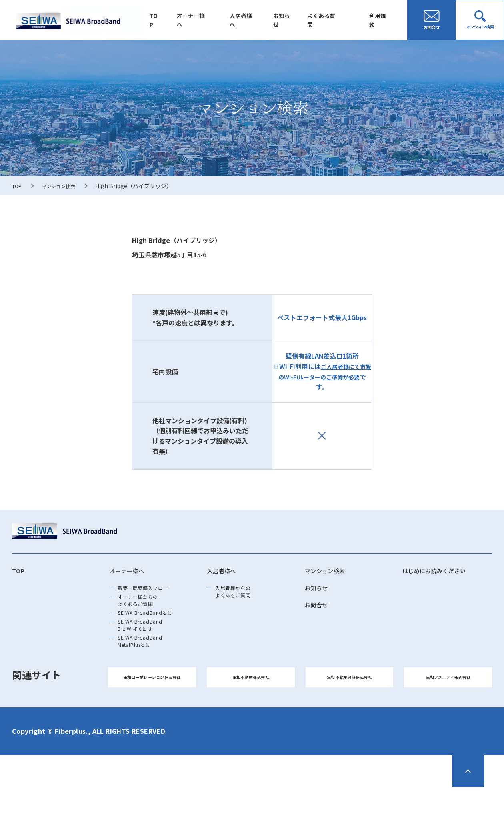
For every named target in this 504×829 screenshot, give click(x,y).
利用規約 (382, 20)
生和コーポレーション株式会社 (152, 715)
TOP (174, 20)
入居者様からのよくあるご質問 (241, 598)
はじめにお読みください (443, 572)
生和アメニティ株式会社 (448, 715)
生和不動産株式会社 (251, 715)
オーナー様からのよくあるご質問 (146, 611)
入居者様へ (255, 20)
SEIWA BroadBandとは (156, 630)
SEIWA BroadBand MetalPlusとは (149, 671)
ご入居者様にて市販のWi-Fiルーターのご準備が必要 (322, 371)
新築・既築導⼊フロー (153, 593)
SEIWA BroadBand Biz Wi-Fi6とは (149, 648)
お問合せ (320, 611)
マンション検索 (63, 186)
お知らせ (292, 20)
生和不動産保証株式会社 (349, 715)
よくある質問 (328, 20)
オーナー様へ (208, 20)
